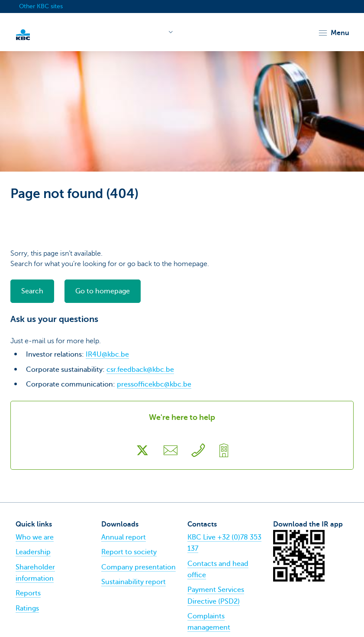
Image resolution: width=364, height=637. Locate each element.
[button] (333, 33)
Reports (28, 593)
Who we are (35, 537)
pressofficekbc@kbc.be (154, 384)
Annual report (124, 537)
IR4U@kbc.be (107, 354)
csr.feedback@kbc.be (140, 370)
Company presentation (139, 567)
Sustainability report (134, 582)
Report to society (129, 552)
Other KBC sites (41, 6)
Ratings (27, 608)
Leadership (33, 552)
